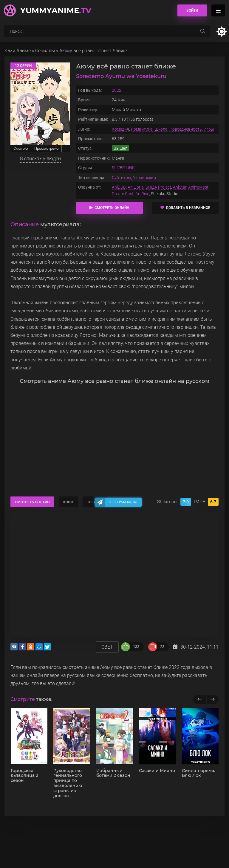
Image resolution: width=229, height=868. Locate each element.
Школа (161, 129)
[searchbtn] (203, 31)
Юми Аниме (18, 51)
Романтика (142, 129)
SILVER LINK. (124, 168)
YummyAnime (56, 10)
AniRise (142, 194)
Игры (209, 129)
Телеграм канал (123, 502)
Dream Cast (123, 194)
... (66, 148)
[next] (212, 699)
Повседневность (186, 129)
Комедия (120, 129)
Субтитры (122, 178)
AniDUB (119, 187)
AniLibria (136, 187)
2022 (117, 90)
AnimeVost (198, 187)
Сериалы (45, 51)
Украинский (144, 178)
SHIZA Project (158, 187)
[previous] (200, 699)
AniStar (180, 187)
